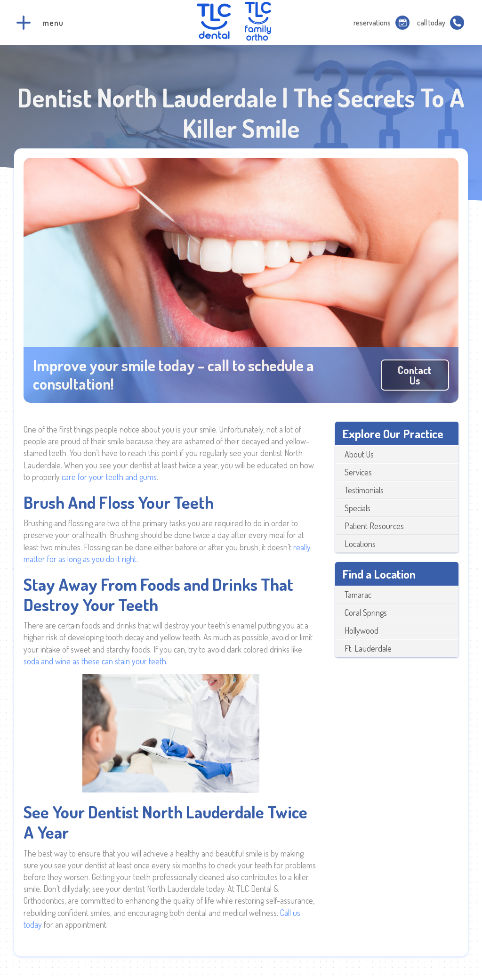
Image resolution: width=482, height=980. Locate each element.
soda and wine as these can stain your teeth (95, 661)
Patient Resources (374, 526)
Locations (360, 544)
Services (358, 472)
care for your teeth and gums (109, 477)
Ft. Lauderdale (368, 648)
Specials (357, 508)
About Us (359, 454)
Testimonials (364, 490)
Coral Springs (366, 612)
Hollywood (361, 630)
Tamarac (358, 595)
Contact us (415, 375)
